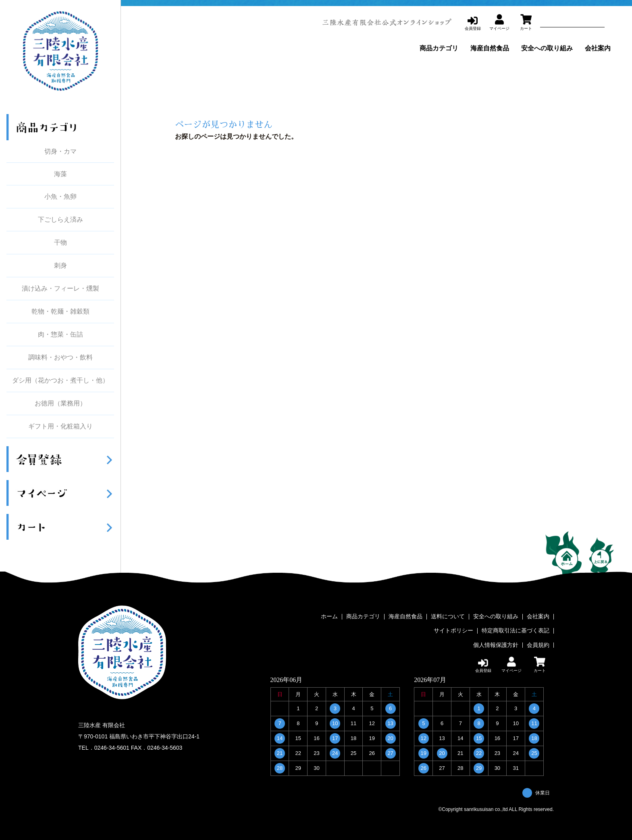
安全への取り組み (547, 48)
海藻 (60, 174)
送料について (448, 617)
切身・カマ (60, 151)
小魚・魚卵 (60, 197)
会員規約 (538, 645)
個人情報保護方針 (496, 645)
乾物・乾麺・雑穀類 (60, 312)
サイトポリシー (453, 631)
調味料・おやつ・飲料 (60, 358)
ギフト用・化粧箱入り (60, 426)
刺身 (60, 266)
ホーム (329, 617)
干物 (60, 243)
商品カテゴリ (439, 48)
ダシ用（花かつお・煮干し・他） (60, 380)
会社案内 (598, 48)
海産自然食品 (490, 48)
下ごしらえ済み (60, 220)
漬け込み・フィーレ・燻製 (60, 289)
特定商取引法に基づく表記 (516, 631)
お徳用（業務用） (60, 403)
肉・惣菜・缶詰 (60, 335)
